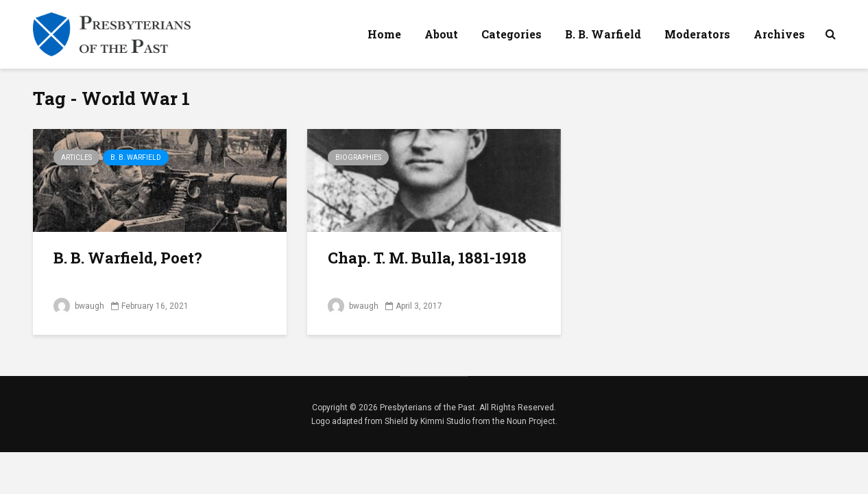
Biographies (358, 157)
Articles (76, 157)
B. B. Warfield (603, 34)
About (441, 34)
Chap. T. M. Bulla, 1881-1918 (427, 258)
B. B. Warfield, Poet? (128, 258)
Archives (779, 34)
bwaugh (79, 306)
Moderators (697, 34)
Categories (511, 34)
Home (384, 34)
